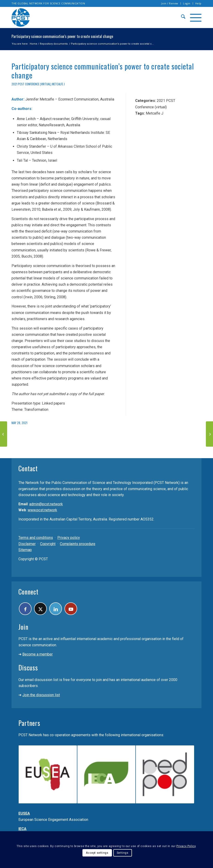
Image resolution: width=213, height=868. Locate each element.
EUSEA (24, 813)
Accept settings (97, 853)
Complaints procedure (78, 544)
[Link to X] (40, 609)
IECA (22, 829)
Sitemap (25, 550)
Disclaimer (27, 544)
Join (23, 627)
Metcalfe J (58, 84)
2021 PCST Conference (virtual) (31, 84)
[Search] (181, 17)
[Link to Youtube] (71, 609)
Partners (29, 723)
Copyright (48, 544)
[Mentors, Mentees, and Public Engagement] (4, 434)
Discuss (28, 668)
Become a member (38, 654)
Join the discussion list (41, 695)
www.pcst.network (42, 510)
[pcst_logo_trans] (21, 17)
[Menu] (193, 17)
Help (198, 3)
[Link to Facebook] (25, 609)
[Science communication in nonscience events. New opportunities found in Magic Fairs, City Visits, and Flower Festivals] (209, 434)
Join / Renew (170, 3)
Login (187, 3)
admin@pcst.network (46, 504)
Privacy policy (69, 538)
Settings (123, 853)
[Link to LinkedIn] (56, 609)
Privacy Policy (186, 846)
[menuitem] (170, 3)
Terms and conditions (36, 538)
